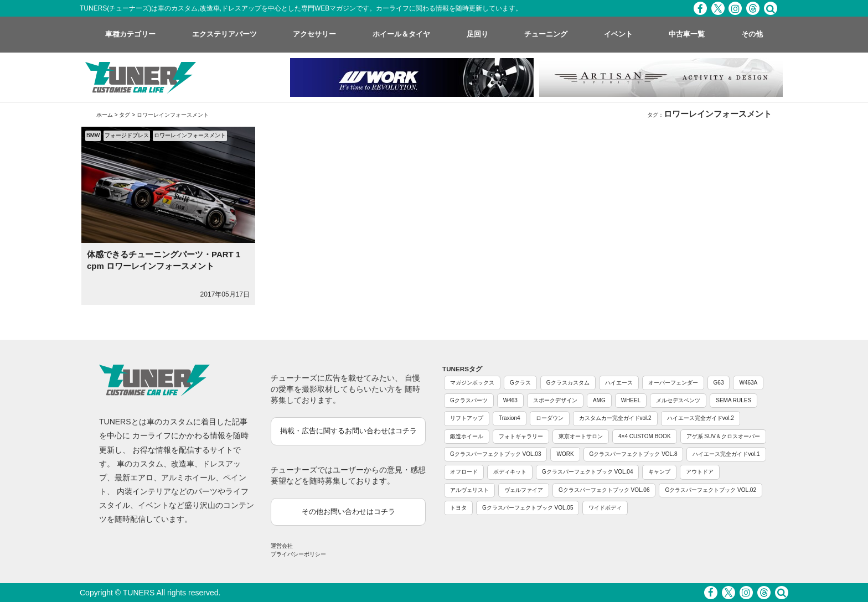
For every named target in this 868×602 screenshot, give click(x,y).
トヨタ (458, 508)
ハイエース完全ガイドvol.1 (726, 454)
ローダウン (550, 418)
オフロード (464, 472)
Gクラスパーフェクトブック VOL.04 (587, 472)
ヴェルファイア (524, 490)
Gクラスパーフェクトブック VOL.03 (495, 454)
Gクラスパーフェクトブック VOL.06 (604, 490)
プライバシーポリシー (298, 554)
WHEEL (631, 400)
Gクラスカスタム (568, 383)
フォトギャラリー (521, 436)
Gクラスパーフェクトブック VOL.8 (634, 454)
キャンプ (659, 472)
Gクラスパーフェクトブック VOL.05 (528, 508)
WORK (565, 454)
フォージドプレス (127, 135)
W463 (510, 400)
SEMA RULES (733, 400)
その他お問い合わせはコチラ (348, 512)
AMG (599, 400)
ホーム (105, 115)
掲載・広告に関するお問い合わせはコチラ (348, 431)
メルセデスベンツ (678, 400)
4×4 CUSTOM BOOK (645, 436)
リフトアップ (467, 418)
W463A (748, 383)
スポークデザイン (555, 400)
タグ (125, 115)
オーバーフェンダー (673, 383)
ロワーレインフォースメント (190, 135)
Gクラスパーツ (469, 400)
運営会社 (282, 546)
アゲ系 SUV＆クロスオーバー (723, 436)
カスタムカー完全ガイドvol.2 (615, 418)
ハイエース (619, 383)
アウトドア (700, 472)
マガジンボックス (472, 383)
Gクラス (520, 383)
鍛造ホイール (467, 436)
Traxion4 (510, 418)
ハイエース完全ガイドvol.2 (701, 418)
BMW (93, 135)
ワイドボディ (605, 508)
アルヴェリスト (469, 490)
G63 (719, 383)
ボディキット (510, 472)
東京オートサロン (581, 436)
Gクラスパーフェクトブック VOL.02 (710, 490)
